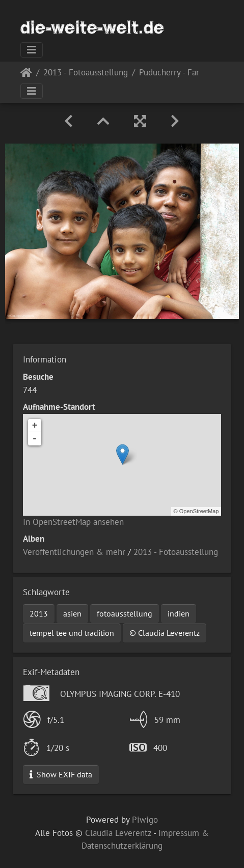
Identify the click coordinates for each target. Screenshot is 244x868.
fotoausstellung (125, 613)
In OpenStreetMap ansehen (73, 522)
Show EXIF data (61, 774)
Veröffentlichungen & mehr (74, 552)
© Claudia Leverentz (165, 633)
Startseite (26, 75)
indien (179, 613)
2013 (39, 613)
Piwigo (145, 820)
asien (72, 613)
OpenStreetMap (199, 511)
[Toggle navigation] (32, 50)
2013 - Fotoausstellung (86, 73)
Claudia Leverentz (118, 833)
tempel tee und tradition (72, 633)
